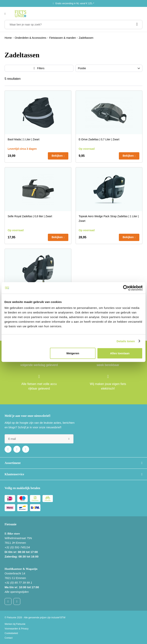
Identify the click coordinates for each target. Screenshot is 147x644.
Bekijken (57, 156)
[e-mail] (39, 439)
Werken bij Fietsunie (15, 624)
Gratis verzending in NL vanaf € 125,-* (75, 3)
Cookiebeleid (11, 633)
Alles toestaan (120, 353)
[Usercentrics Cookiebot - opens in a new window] (126, 288)
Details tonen (126, 341)
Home (8, 38)
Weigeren (73, 353)
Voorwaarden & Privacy (17, 629)
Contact (9, 638)
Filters (41, 68)
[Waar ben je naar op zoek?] (73, 25)
